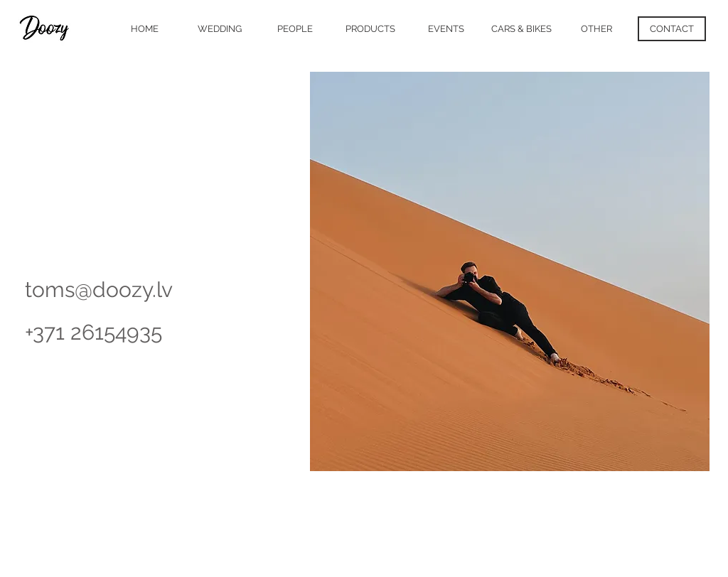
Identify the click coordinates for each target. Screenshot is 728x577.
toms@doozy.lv (99, 290)
